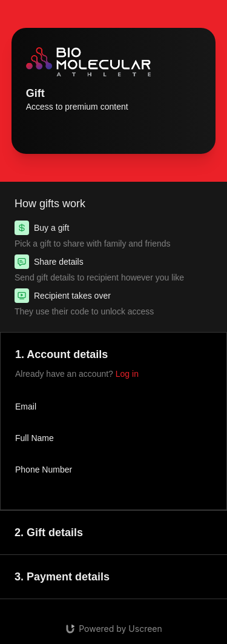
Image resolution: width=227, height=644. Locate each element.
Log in (127, 374)
